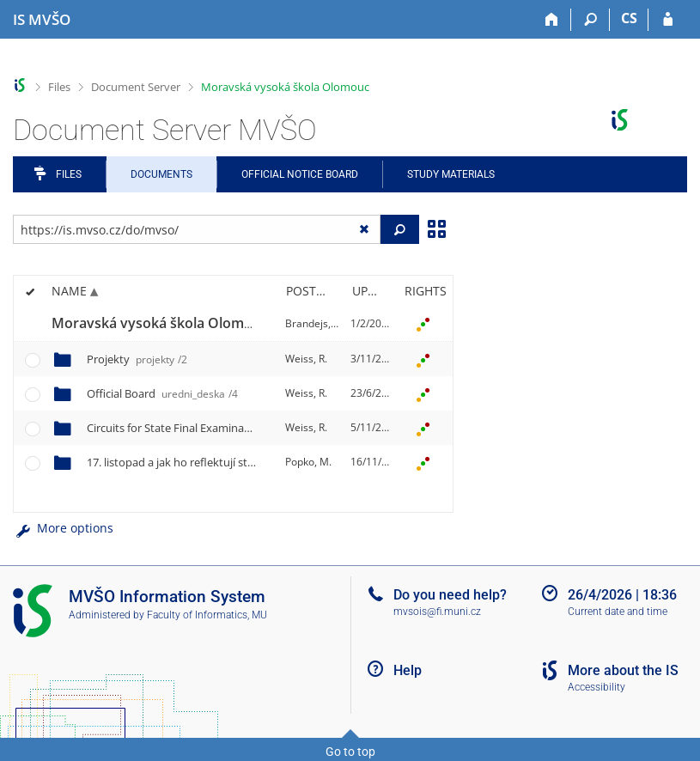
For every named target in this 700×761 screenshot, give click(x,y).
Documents (161, 174)
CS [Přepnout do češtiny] (629, 18)
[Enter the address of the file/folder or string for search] (197, 229)
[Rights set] (423, 324)
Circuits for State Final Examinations (219, 428)
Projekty (137, 359)
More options (63, 528)
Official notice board (300, 174)
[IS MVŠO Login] (668, 20)
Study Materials (451, 174)
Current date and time (618, 612)
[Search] (590, 20)
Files (59, 87)
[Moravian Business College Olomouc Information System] (42, 20)
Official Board (162, 393)
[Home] (552, 20)
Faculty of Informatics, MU (207, 615)
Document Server (136, 87)
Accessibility (597, 687)
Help (408, 670)
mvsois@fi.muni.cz (437, 612)
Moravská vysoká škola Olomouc (285, 87)
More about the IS (623, 670)
